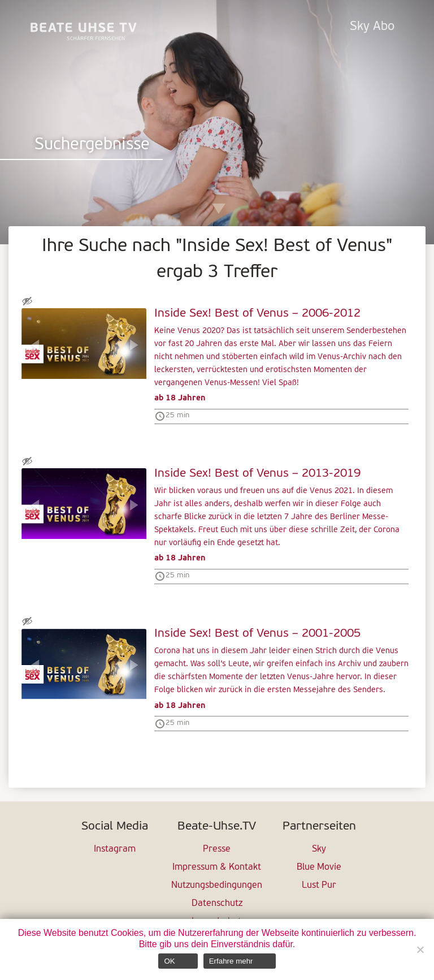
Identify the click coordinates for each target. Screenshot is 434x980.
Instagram (115, 849)
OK (169, 961)
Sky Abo (372, 27)
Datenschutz (217, 904)
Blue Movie (319, 867)
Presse (217, 849)
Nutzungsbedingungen (217, 886)
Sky (319, 849)
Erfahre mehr (231, 961)
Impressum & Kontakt (217, 867)
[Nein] (420, 949)
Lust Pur (319, 886)
